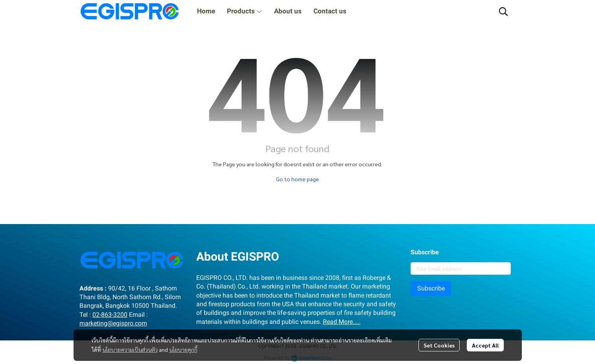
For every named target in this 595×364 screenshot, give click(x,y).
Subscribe (431, 288)
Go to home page (297, 179)
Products (245, 11)
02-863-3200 (110, 315)
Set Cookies (439, 345)
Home (206, 11)
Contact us (330, 11)
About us (288, 11)
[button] (503, 11)
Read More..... (342, 322)
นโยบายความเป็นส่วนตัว (130, 349)
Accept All (485, 345)
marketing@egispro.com (113, 323)
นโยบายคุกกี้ (183, 349)
